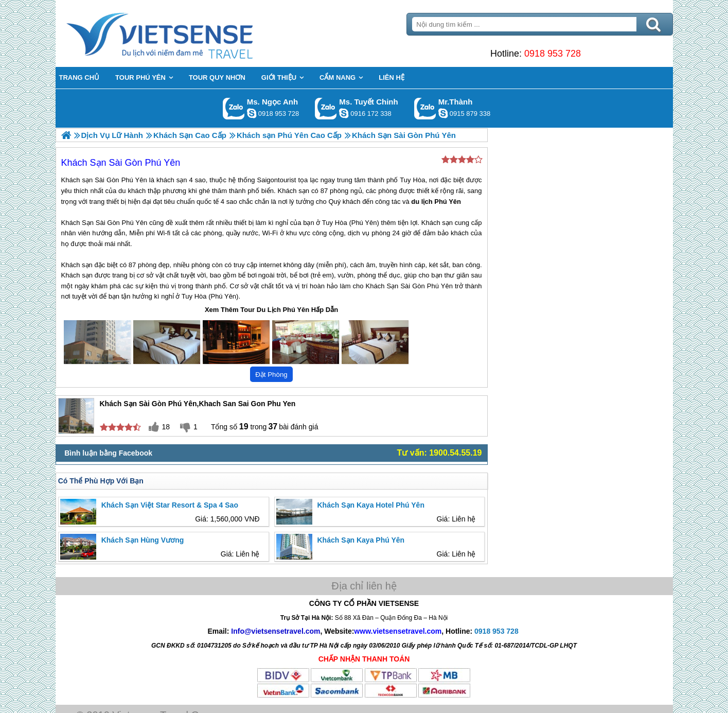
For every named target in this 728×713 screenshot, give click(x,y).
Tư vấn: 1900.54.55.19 (440, 453)
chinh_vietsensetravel (344, 113)
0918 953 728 (553, 54)
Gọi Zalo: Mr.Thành (425, 108)
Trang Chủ (185, 33)
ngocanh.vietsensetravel (252, 113)
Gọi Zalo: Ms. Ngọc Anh (234, 108)
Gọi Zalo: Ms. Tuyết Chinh (326, 108)
